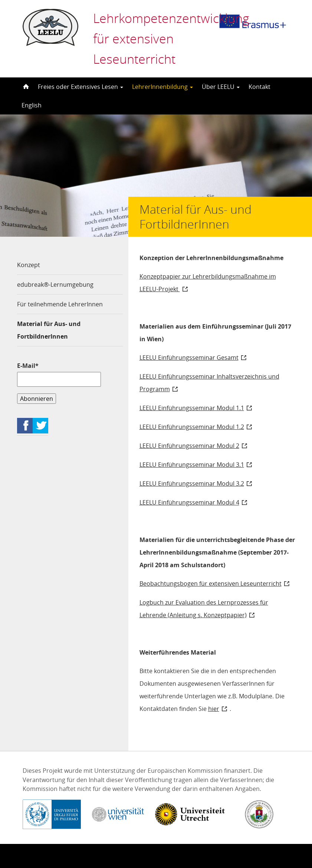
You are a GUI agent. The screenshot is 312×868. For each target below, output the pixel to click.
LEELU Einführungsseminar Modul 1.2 (192, 427)
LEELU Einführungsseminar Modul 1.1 (192, 408)
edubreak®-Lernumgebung (55, 285)
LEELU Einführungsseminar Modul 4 (189, 502)
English (32, 105)
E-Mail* (59, 374)
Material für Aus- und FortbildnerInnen (49, 330)
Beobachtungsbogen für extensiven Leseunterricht (211, 583)
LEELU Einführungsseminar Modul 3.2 (192, 483)
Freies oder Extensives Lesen (81, 87)
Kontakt (260, 87)
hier (214, 709)
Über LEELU (221, 87)
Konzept (29, 265)
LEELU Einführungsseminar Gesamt (189, 357)
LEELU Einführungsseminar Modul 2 (189, 446)
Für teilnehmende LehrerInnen (60, 304)
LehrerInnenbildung (162, 87)
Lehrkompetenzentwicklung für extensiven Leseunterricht (162, 39)
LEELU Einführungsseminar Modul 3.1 (192, 465)
